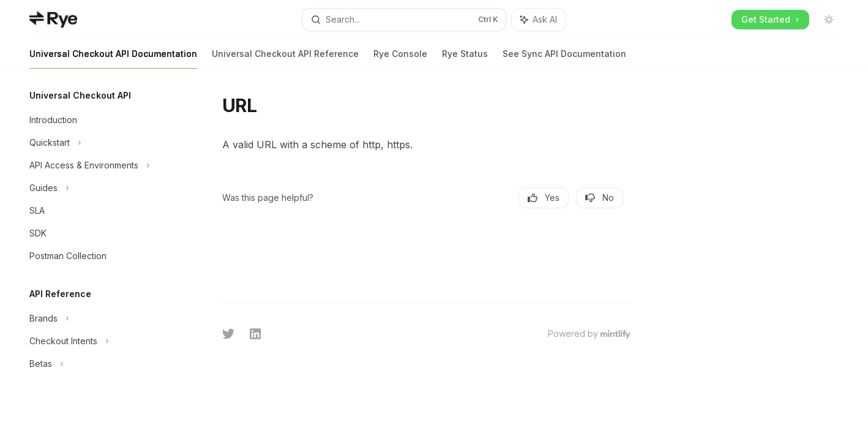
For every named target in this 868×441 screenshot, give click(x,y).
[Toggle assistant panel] (539, 20)
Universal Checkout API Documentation (113, 58)
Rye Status (465, 58)
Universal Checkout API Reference (285, 58)
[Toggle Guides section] (98, 188)
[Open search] (404, 20)
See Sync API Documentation (564, 58)
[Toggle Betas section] (98, 364)
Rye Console (400, 58)
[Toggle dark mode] (829, 20)
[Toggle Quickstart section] (98, 143)
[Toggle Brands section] (98, 318)
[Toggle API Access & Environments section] (98, 165)
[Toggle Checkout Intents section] (98, 341)
